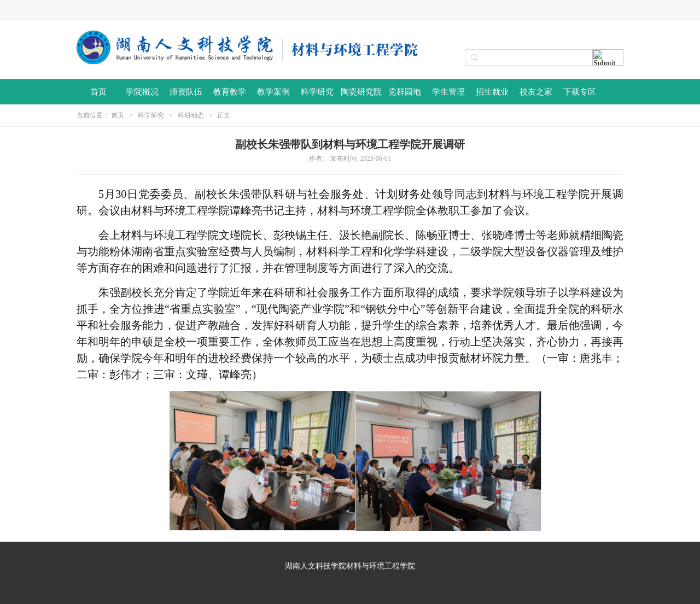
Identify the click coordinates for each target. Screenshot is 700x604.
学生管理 (448, 92)
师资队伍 (186, 92)
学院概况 (142, 92)
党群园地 (405, 92)
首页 (98, 92)
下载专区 (580, 92)
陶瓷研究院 (361, 92)
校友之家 (536, 92)
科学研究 (317, 92)
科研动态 (191, 115)
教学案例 (273, 92)
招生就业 (492, 92)
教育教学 (230, 92)
